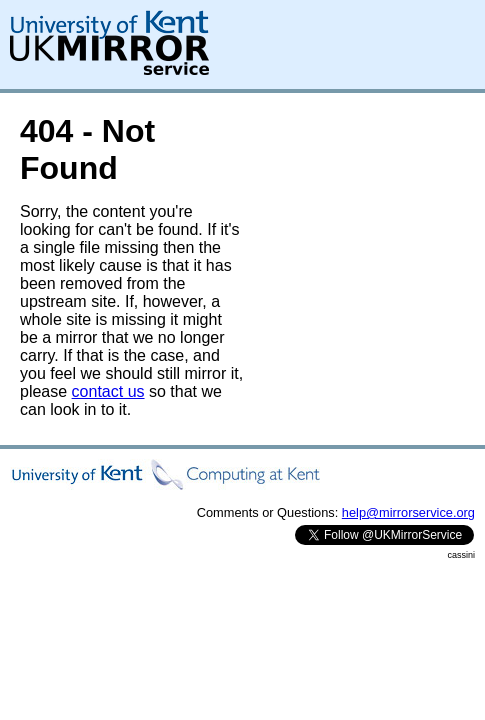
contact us (108, 391)
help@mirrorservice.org (408, 512)
